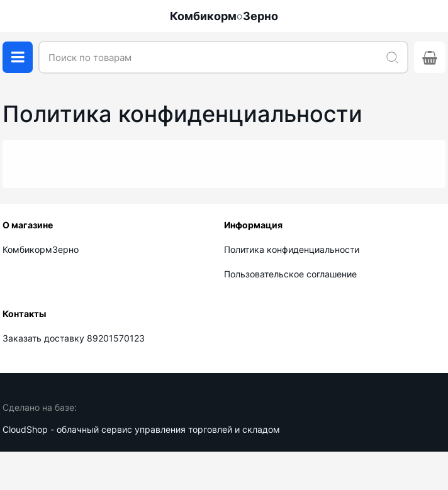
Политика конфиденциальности (292, 249)
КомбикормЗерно (41, 249)
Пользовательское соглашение (290, 274)
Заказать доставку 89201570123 (74, 338)
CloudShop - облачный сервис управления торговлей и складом (141, 429)
